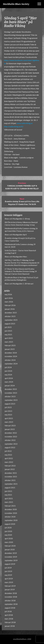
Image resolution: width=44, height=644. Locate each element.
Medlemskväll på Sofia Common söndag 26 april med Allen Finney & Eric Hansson (21, 230)
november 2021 (11, 477)
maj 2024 (8, 375)
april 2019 (9, 579)
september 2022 (11, 444)
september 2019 (11, 560)
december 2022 (11, 433)
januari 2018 (10, 626)
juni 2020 (8, 531)
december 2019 (11, 553)
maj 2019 (8, 575)
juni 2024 (8, 371)
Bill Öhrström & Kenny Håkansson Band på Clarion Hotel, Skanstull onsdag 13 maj (21, 223)
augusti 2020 (10, 524)
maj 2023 (8, 415)
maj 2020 (8, 535)
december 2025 (11, 313)
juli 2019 (8, 568)
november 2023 (11, 393)
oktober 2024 (10, 360)
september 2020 (11, 520)
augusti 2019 (10, 564)
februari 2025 (10, 345)
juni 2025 (8, 331)
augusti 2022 (10, 447)
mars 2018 (9, 619)
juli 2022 (8, 451)
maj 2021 (8, 495)
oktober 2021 (10, 480)
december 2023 (11, 389)
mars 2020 (9, 542)
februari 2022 (10, 466)
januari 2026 (10, 309)
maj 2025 (8, 335)
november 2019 (11, 557)
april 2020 (9, 538)
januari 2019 (10, 590)
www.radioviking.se (25, 123)
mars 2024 (9, 382)
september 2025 (11, 320)
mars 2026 (9, 302)
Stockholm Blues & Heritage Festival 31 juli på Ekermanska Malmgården (21, 279)
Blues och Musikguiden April (16, 235)
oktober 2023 (10, 396)
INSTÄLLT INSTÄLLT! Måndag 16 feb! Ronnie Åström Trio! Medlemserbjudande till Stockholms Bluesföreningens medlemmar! (22, 263)
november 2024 (11, 356)
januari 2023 (10, 429)
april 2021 (9, 498)
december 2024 (11, 353)
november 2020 (11, 513)
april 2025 (9, 338)
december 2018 (11, 593)
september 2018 (11, 604)
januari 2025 (10, 349)
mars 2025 (9, 342)
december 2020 (11, 509)
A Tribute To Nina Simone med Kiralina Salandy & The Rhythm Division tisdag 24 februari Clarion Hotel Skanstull (21, 271)
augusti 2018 (10, 608)
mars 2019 (9, 582)
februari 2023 (10, 426)
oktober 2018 (10, 601)
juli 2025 (8, 327)
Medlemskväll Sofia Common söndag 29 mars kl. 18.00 (20, 246)
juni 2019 (8, 571)
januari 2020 (10, 549)
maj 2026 (8, 294)
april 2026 (9, 298)
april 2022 (9, 458)
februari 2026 (10, 305)
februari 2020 (10, 546)
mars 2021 (9, 502)
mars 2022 (9, 462)
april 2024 (9, 378)
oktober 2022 (10, 440)
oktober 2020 (10, 517)
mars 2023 (9, 422)
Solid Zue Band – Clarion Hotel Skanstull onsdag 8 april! (20, 252)
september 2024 (11, 364)
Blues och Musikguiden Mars (16, 257)
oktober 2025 (10, 316)
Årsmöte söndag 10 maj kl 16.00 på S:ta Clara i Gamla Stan (20, 239)
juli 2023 (8, 407)
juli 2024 (8, 367)
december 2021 (11, 473)
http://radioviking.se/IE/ (14, 126)
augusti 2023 (10, 404)
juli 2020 (8, 528)
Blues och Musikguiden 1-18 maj (17, 219)
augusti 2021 (10, 488)
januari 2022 (10, 469)
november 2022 (11, 437)
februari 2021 (10, 506)
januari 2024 (10, 386)
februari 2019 (10, 586)
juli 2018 (8, 611)
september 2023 (11, 400)
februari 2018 (10, 622)
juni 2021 (8, 491)
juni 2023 (8, 411)
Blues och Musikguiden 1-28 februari (19, 284)
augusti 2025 (10, 324)
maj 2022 (8, 455)
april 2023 (9, 418)
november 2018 (11, 597)
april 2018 (9, 615)
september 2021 (11, 484)
